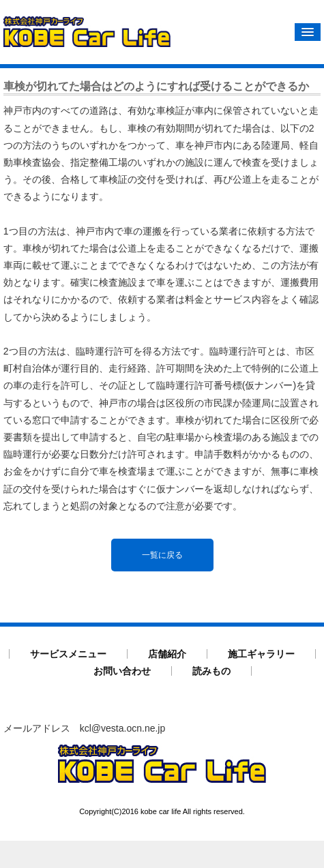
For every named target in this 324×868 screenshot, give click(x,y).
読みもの (211, 671)
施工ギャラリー (261, 654)
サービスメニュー (68, 654)
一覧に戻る (162, 555)
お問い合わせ (122, 671)
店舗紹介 (167, 654)
